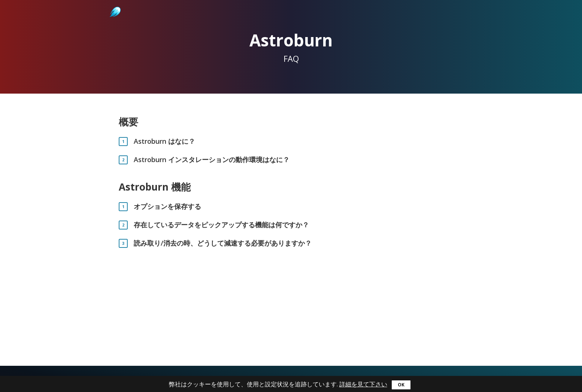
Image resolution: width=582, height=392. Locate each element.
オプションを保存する (167, 206)
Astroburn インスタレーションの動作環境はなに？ (212, 160)
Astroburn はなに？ (164, 141)
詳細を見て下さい (363, 384)
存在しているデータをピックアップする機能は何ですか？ (221, 225)
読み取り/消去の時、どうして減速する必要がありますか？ (223, 243)
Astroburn (114, 4)
